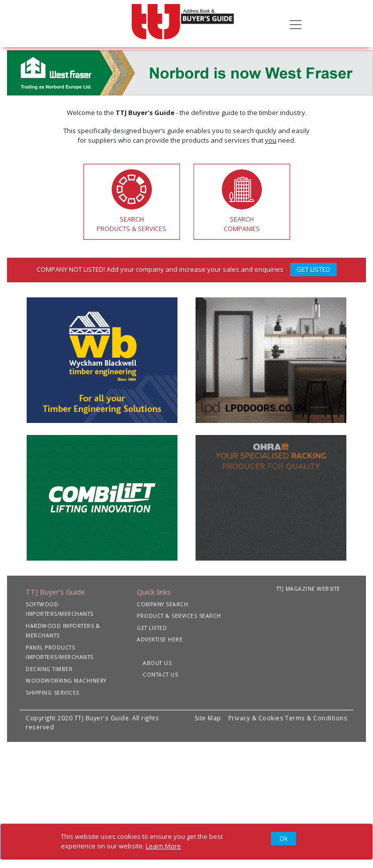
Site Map (208, 718)
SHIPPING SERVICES (53, 693)
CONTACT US (160, 675)
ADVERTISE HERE (160, 639)
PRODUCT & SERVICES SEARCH (179, 616)
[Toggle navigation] (296, 24)
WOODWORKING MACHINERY (66, 681)
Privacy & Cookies (256, 718)
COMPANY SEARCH (162, 604)
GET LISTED (313, 269)
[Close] (284, 839)
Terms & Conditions (316, 718)
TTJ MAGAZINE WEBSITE (308, 589)
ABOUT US (157, 663)
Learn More (163, 846)
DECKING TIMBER (49, 669)
